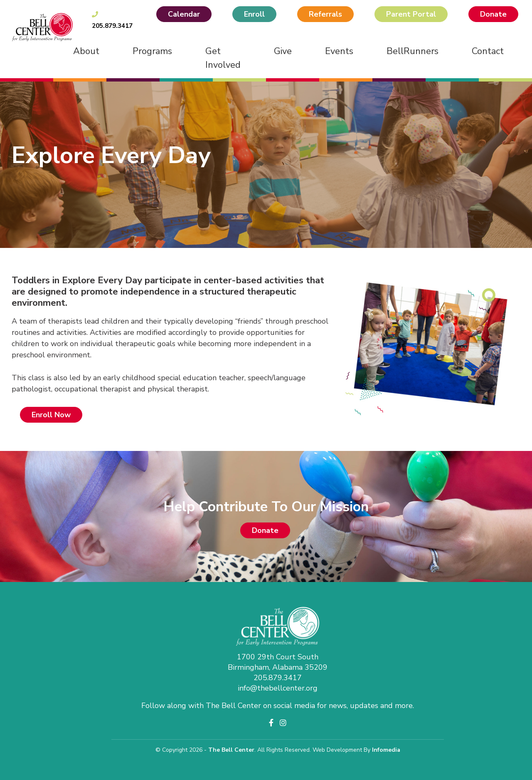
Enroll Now (51, 415)
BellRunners (413, 51)
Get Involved (223, 58)
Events (339, 51)
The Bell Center (231, 750)
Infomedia (386, 750)
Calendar (184, 14)
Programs (152, 51)
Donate (493, 14)
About (86, 51)
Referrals (325, 14)
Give (283, 51)
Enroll (254, 14)
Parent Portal (411, 14)
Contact (488, 51)
